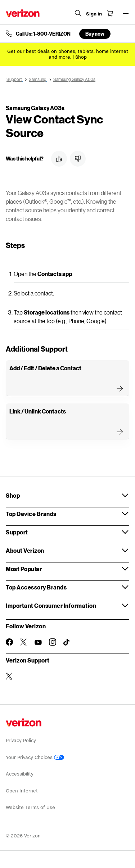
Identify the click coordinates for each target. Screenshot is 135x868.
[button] (59, 159)
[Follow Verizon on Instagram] (53, 642)
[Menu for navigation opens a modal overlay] (126, 13)
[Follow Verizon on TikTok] (67, 642)
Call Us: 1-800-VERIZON (43, 34)
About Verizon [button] (25, 550)
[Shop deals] (81, 57)
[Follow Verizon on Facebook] (9, 642)
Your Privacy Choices (35, 757)
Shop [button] (13, 495)
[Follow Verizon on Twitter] (24, 642)
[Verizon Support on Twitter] (9, 676)
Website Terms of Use (30, 807)
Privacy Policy (21, 740)
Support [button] (17, 532)
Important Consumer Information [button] (51, 605)
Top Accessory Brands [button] (36, 587)
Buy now (95, 34)
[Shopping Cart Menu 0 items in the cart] (110, 13)
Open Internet (22, 791)
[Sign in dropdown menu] (94, 14)
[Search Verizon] (78, 13)
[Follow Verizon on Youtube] (38, 642)
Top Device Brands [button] (31, 514)
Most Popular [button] (24, 569)
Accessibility (20, 774)
